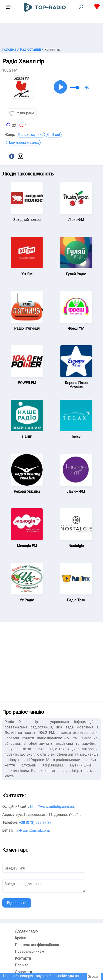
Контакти (23, 958)
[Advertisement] (51, 34)
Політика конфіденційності (38, 945)
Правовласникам (30, 952)
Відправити (17, 903)
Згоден (94, 976)
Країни (21, 938)
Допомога (23, 972)
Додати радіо (26, 931)
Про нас (22, 965)
